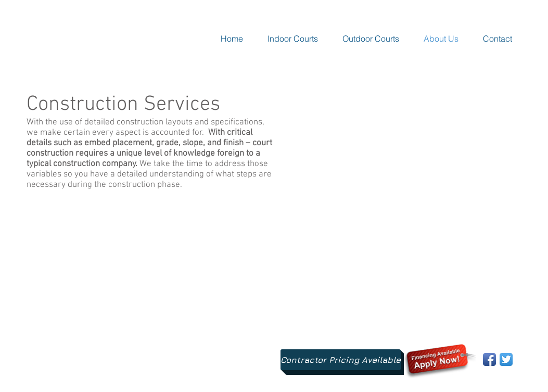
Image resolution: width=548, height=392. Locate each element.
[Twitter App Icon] (506, 359)
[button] (293, 39)
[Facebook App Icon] (489, 359)
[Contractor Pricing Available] (341, 360)
